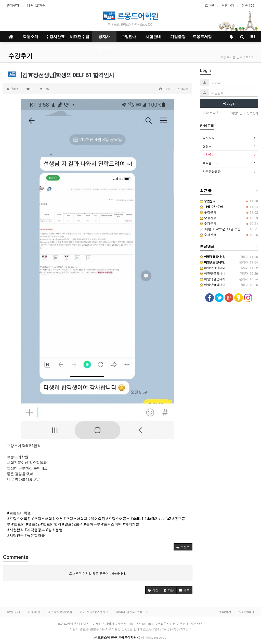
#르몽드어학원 (19, 513)
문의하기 (225, 612)
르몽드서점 (202, 37)
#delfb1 (137, 519)
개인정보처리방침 (60, 612)
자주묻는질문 (212, 171)
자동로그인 (209, 113)
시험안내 (153, 37)
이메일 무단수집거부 (94, 612)
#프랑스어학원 (19, 519)
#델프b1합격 (51, 524)
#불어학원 (97, 519)
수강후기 (20, 56)
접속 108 (248, 5)
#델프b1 (18, 524)
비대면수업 (80, 37)
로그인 (210, 5)
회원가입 (228, 5)
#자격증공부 (35, 530)
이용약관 (34, 612)
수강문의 (208, 212)
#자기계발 (131, 524)
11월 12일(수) (37, 5)
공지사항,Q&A (104, 38)
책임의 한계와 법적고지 (132, 612)
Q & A (207, 146)
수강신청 (208, 218)
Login (229, 103)
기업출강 (178, 37)
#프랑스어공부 (118, 519)
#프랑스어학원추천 (47, 519)
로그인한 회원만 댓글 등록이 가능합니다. (98, 573)
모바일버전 (246, 612)
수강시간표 (55, 37)
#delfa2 (165, 519)
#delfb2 (151, 519)
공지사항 (209, 138)
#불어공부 (92, 524)
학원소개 (31, 37)
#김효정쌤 (54, 530)
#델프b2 (33, 524)
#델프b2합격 (72, 524)
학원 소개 (14, 612)
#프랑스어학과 (75, 519)
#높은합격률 (35, 535)
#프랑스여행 (111, 524)
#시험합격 (15, 530)
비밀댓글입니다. (213, 268)
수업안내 (129, 37)
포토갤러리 (210, 163)
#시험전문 (15, 535)
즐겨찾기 (13, 5)
